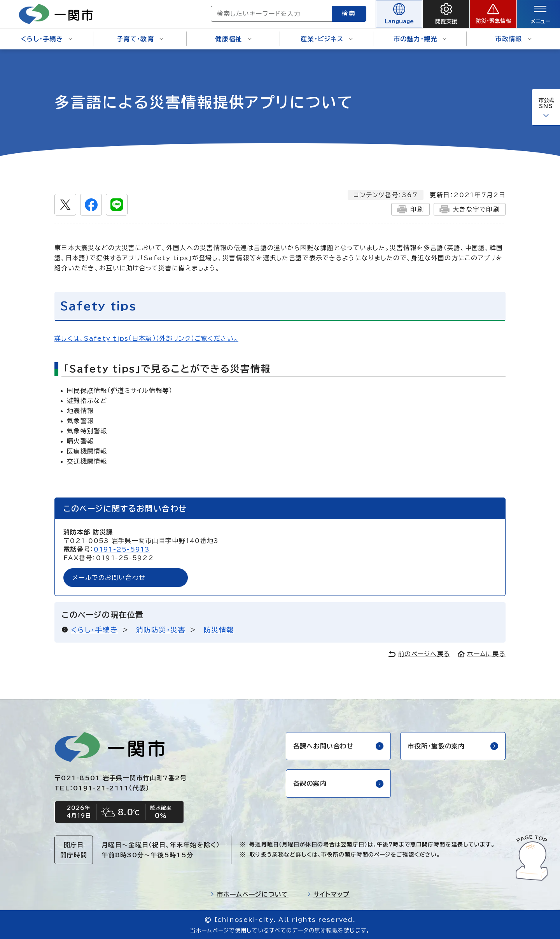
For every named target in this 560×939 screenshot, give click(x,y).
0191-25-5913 (122, 549)
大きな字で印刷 (470, 209)
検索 (349, 14)
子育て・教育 (140, 39)
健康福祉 (233, 39)
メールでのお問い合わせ (109, 578)
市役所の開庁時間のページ (356, 855)
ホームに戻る (482, 654)
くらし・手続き (47, 39)
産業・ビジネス (327, 39)
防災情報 (219, 630)
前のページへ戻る (419, 654)
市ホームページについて (249, 894)
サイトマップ (329, 894)
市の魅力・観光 (420, 39)
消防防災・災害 (161, 630)
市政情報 (513, 39)
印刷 (410, 209)
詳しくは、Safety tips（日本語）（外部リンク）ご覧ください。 (146, 338)
